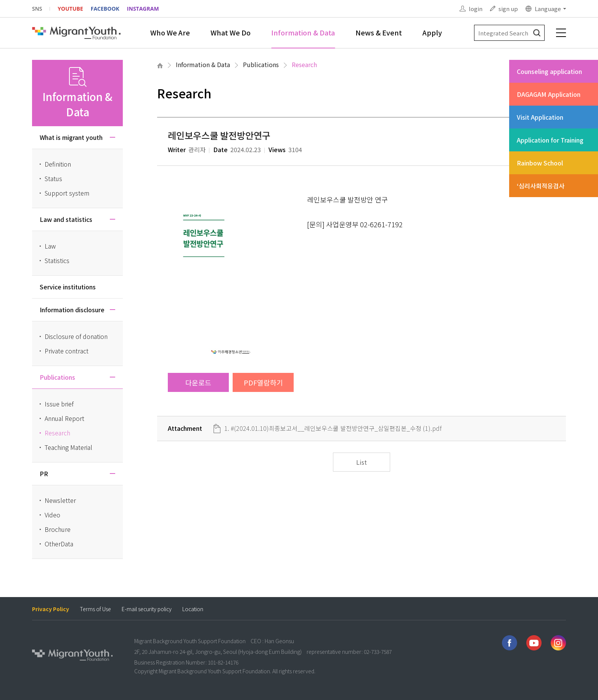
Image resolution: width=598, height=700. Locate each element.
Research (304, 64)
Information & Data (303, 32)
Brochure (58, 529)
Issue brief (59, 404)
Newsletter (60, 500)
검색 (537, 33)
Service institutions (68, 287)
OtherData (59, 544)
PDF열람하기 (263, 382)
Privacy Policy (51, 609)
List (362, 462)
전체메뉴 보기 (561, 33)
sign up (508, 9)
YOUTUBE (70, 9)
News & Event (379, 32)
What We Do (231, 32)
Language (548, 9)
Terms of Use (95, 609)
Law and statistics (66, 219)
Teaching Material (68, 447)
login (476, 9)
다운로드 (198, 382)
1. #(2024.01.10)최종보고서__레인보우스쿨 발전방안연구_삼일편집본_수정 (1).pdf (333, 428)
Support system (67, 193)
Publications (261, 64)
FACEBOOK (105, 9)
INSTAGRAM (143, 9)
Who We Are (170, 32)
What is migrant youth (71, 137)
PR (44, 474)
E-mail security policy (147, 609)
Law (50, 246)
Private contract (67, 351)
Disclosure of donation (76, 336)
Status (53, 178)
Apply (432, 32)
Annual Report (64, 418)
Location (193, 609)
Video (52, 515)
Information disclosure (72, 310)
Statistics (57, 260)
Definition (58, 164)
